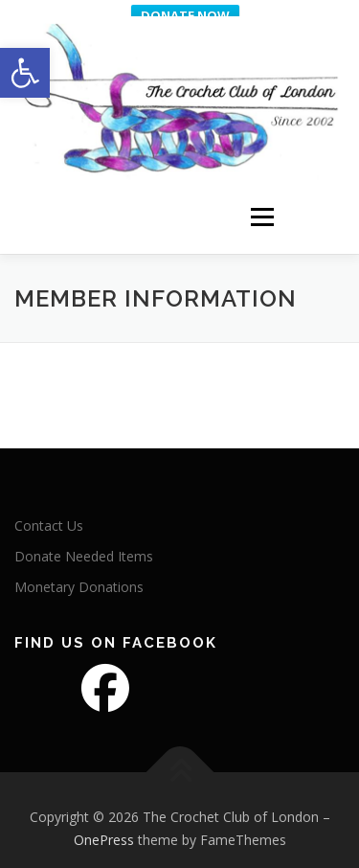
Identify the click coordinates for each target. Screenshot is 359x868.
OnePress (104, 833)
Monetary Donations (79, 580)
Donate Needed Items (84, 549)
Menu (261, 202)
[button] (25, 73)
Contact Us (49, 519)
